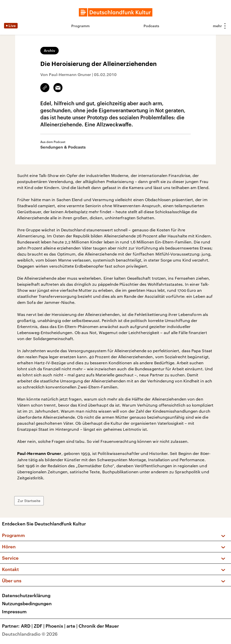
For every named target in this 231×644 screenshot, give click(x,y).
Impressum (14, 612)
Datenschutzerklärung (26, 595)
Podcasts (151, 26)
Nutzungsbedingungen (27, 603)
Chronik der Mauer (99, 626)
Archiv (49, 50)
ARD (27, 626)
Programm (80, 26)
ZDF (40, 626)
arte (73, 626)
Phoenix (56, 626)
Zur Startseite (29, 501)
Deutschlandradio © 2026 (30, 634)
